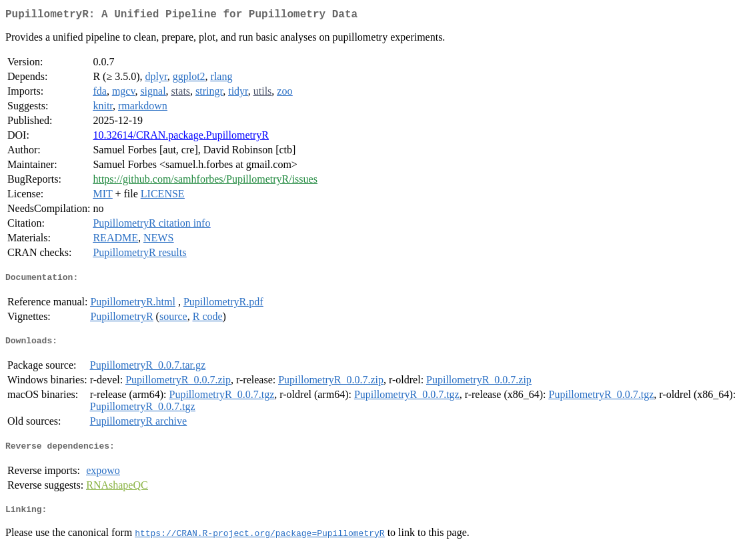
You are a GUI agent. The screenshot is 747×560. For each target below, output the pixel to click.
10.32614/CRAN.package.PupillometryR (181, 138)
